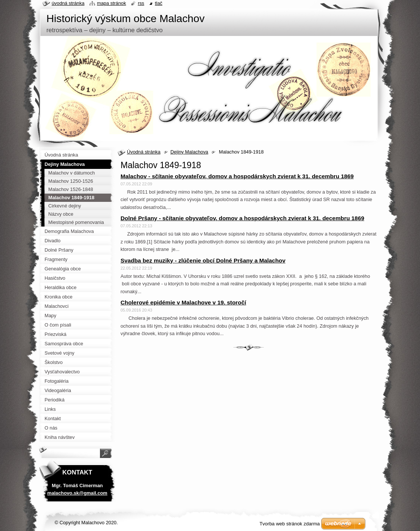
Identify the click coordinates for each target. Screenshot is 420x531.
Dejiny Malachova (189, 152)
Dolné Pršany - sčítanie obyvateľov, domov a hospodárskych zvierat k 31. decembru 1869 (242, 218)
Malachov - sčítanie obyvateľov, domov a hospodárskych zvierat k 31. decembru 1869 (237, 176)
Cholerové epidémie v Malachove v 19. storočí (183, 302)
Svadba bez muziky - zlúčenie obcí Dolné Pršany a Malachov (203, 260)
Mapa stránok (112, 3)
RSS (141, 3)
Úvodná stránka (144, 152)
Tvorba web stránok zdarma (290, 524)
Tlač (159, 3)
